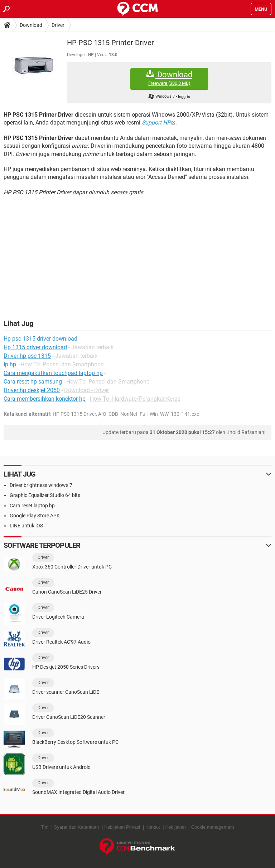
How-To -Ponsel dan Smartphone (62, 364)
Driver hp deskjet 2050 (32, 390)
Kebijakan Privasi (122, 827)
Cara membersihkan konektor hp (45, 399)
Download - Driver (86, 390)
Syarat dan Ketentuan (77, 827)
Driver (58, 25)
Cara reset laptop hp (32, 506)
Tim (45, 827)
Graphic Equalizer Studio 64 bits (45, 495)
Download (31, 25)
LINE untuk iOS (26, 526)
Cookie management (213, 827)
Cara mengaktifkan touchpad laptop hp (53, 373)
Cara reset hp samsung (33, 382)
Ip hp (10, 364)
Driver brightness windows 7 (41, 485)
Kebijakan (176, 827)
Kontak (153, 827)
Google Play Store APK (35, 516)
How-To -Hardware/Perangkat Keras (135, 399)
